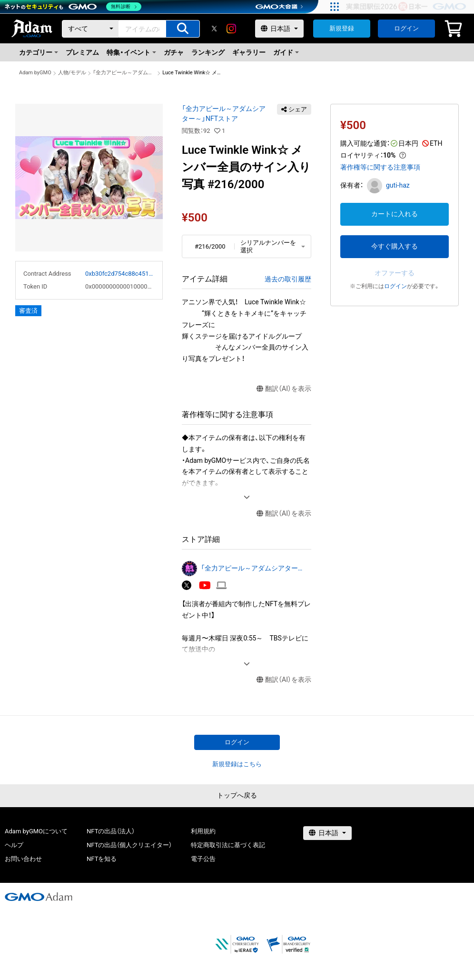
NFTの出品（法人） (111, 831)
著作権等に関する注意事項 (380, 167)
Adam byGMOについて (36, 831)
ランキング (208, 52)
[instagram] (231, 29)
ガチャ (174, 52)
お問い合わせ (23, 859)
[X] (214, 29)
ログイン (406, 28)
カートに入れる (395, 214)
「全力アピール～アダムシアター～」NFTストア (124, 73)
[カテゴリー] (90, 29)
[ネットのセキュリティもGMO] (73, 7)
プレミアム (82, 52)
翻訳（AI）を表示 (284, 389)
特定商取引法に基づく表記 (228, 845)
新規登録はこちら (237, 764)
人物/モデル (72, 73)
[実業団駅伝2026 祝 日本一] (408, 7)
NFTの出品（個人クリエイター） (129, 845)
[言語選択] (279, 29)
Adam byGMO (35, 73)
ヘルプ (14, 845)
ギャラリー (249, 52)
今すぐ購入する (395, 246)
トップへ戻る (237, 795)
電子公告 (203, 859)
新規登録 (342, 28)
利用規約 (203, 831)
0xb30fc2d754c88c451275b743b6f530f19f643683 (120, 274)
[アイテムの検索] (183, 29)
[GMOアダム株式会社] (39, 897)
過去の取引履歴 (288, 279)
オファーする (395, 273)
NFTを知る (102, 859)
